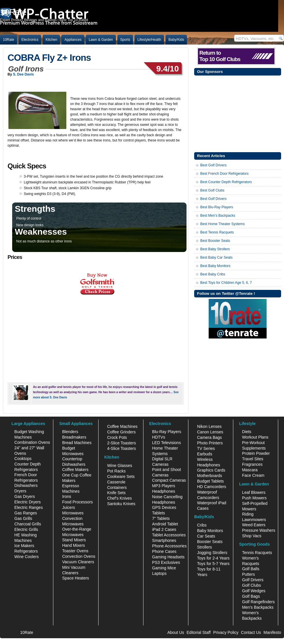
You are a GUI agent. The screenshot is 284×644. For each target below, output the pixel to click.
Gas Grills (23, 518)
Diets (247, 432)
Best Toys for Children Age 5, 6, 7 (226, 283)
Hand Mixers (73, 545)
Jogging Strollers (212, 553)
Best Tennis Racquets (217, 232)
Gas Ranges (26, 513)
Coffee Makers (75, 470)
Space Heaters (75, 578)
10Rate (9, 40)
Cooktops (23, 459)
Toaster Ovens (75, 551)
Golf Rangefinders (258, 602)
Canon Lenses (210, 432)
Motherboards (210, 476)
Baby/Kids (176, 40)
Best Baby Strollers (215, 249)
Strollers (204, 547)
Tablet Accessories (169, 535)
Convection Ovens (79, 556)
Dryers (20, 491)
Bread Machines (77, 443)
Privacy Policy (226, 632)
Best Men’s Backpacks (218, 216)
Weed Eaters (254, 525)
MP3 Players (164, 486)
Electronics (30, 40)
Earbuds (205, 454)
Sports (125, 40)
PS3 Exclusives (166, 562)
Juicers (68, 507)
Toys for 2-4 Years (213, 558)
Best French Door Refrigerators (224, 174)
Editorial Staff (199, 632)
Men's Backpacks (258, 607)
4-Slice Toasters (122, 448)
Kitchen (51, 40)
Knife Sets (116, 493)
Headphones (164, 491)
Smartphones (164, 540)
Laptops (159, 573)
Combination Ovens (32, 442)
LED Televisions (166, 443)
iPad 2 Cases (164, 529)
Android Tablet (165, 524)
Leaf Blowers (254, 492)
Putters (248, 574)
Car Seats (206, 536)
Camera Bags (210, 437)
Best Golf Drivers (213, 165)
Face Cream (253, 475)
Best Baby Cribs (213, 274)
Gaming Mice (164, 568)
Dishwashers (26, 485)
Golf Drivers (253, 580)
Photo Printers (210, 443)
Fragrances (252, 464)
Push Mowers (254, 498)
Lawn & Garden (101, 40)
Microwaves (73, 513)
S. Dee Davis (23, 74)
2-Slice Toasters (122, 443)
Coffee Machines (122, 426)
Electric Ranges (29, 507)
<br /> (93, 336)
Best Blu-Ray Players (217, 207)
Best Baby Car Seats (216, 257)
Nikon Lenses (209, 426)
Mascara (250, 470)
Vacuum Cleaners (78, 562)
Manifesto (272, 632)
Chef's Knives (120, 498)
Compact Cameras (169, 480)
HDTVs (159, 437)
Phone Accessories (169, 546)
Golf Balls (251, 569)
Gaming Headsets (168, 557)
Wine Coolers (27, 557)
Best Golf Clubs (212, 190)
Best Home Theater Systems (222, 224)
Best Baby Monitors (215, 266)
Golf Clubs (251, 585)
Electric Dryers (28, 502)
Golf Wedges (254, 591)
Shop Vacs (252, 536)
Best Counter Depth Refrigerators (226, 182)
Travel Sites (253, 459)
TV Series (206, 448)
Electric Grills (26, 529)
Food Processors (77, 502)
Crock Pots (117, 437)
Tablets (159, 513)
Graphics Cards (211, 470)
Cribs (202, 525)
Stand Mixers (74, 540)
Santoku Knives (121, 504)
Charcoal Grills (28, 524)
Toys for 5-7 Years (213, 564)
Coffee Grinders (122, 432)
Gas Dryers (25, 496)
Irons (67, 496)
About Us (176, 632)
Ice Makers (24, 546)
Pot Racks (116, 471)
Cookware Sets (121, 476)
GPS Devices (164, 507)
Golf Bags (251, 596)
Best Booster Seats (215, 241)
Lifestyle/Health (149, 40)
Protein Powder (256, 453)
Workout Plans (255, 437)
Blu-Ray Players (167, 432)
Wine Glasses (120, 465)
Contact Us (251, 632)
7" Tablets (161, 518)
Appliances (73, 40)
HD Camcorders (212, 487)
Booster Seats (210, 542)
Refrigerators (26, 551)
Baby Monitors (210, 531)
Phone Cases (164, 551)
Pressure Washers (259, 530)
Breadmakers (74, 437)
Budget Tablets (210, 481)
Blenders (70, 432)
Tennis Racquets (257, 553)
